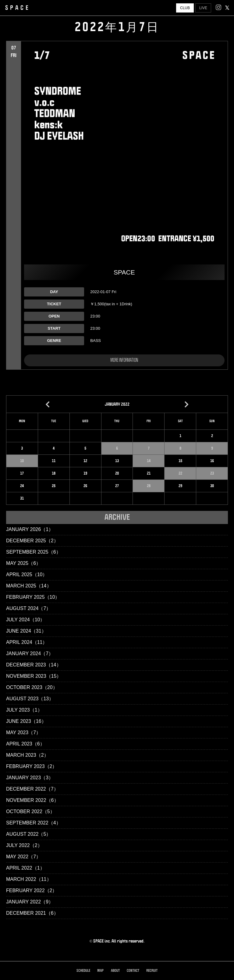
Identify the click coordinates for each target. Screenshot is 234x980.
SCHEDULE (83, 971)
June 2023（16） (26, 721)
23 (212, 473)
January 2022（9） (30, 902)
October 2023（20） (32, 687)
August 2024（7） (28, 608)
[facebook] (227, 8)
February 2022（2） (32, 890)
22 (180, 473)
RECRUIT (152, 971)
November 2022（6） (32, 800)
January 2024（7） (30, 653)
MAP (100, 971)
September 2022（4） (34, 823)
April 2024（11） (27, 642)
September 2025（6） (34, 552)
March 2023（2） (27, 755)
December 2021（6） (32, 913)
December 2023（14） (34, 665)
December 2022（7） (32, 789)
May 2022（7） (23, 857)
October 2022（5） (30, 811)
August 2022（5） (28, 834)
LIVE (203, 8)
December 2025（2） (32, 541)
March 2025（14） (29, 586)
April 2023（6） (25, 744)
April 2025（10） (27, 574)
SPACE (18, 8)
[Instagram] (218, 8)
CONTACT (133, 971)
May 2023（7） (23, 732)
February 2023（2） (32, 766)
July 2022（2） (24, 845)
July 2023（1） (24, 710)
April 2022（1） (25, 868)
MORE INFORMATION (124, 360)
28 (149, 486)
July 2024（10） (25, 620)
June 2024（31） (26, 631)
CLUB (185, 8)
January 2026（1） (30, 529)
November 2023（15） (34, 676)
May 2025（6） (23, 563)
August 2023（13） (30, 699)
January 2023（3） (30, 778)
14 (149, 461)
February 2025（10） (33, 597)
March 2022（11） (29, 879)
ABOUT (115, 971)
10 (22, 461)
